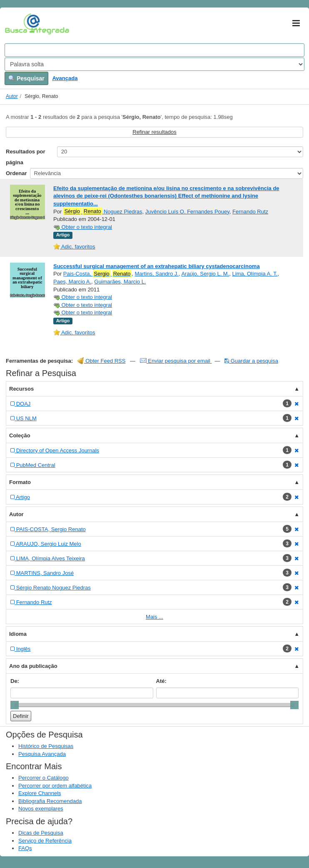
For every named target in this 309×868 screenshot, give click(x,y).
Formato (20, 482)
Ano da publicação (33, 666)
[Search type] (154, 64)
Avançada (65, 78)
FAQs (25, 848)
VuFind (18, 24)
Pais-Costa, (97, 274)
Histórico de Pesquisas (46, 746)
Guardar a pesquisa (251, 361)
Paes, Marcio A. (72, 282)
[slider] (15, 705)
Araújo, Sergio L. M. (205, 274)
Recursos (21, 389)
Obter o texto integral (83, 227)
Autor (12, 96)
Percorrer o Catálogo (44, 778)
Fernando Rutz (250, 212)
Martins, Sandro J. (157, 274)
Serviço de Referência (45, 841)
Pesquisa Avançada (42, 754)
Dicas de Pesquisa (41, 833)
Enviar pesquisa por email (176, 361)
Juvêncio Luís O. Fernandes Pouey (187, 212)
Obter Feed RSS (102, 361)
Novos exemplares (41, 809)
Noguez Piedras (103, 211)
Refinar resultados (154, 132)
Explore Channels (40, 793)
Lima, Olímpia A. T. (255, 274)
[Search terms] (154, 50)
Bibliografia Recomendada (50, 801)
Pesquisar (26, 78)
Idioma (18, 634)
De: (15, 681)
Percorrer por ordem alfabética (55, 786)
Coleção (20, 435)
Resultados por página (26, 157)
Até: (161, 681)
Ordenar (16, 173)
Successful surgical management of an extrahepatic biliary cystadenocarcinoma (157, 266)
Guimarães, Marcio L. (120, 282)
